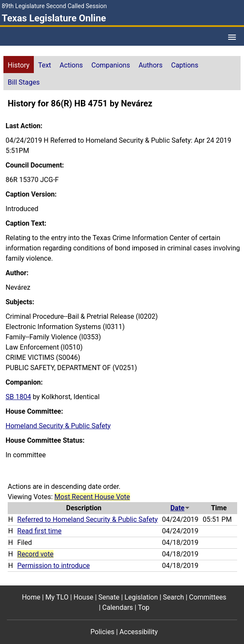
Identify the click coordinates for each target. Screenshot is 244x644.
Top (144, 607)
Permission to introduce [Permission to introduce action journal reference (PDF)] (53, 566)
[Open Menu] (232, 37)
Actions (71, 65)
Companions (111, 65)
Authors (151, 65)
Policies (102, 632)
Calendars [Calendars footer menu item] (118, 607)
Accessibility (139, 632)
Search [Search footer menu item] (174, 597)
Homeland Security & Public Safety (58, 426)
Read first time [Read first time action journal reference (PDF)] (39, 531)
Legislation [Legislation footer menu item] (141, 597)
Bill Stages (24, 82)
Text (45, 65)
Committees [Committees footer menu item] (208, 597)
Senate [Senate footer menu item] (109, 597)
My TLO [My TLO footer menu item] (57, 597)
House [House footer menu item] (83, 597)
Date (180, 508)
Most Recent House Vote (92, 497)
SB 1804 (18, 397)
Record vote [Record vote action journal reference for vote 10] (35, 554)
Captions (185, 65)
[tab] (19, 65)
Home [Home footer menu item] (31, 597)
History (19, 65)
